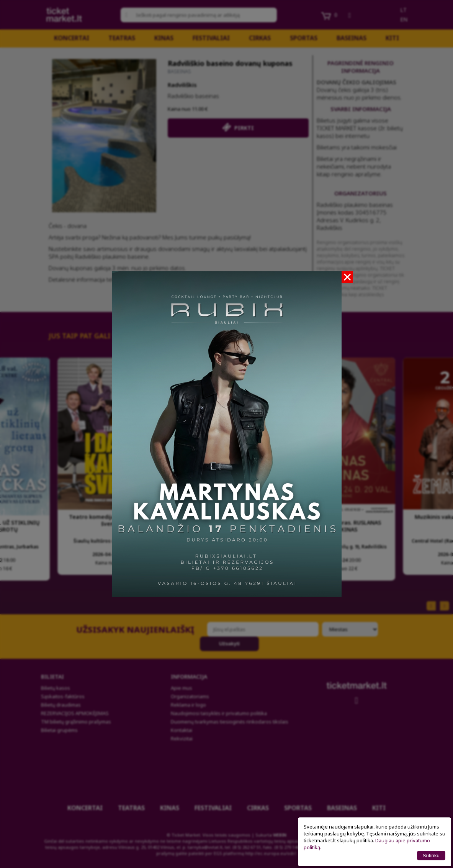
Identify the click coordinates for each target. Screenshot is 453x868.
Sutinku (431, 856)
